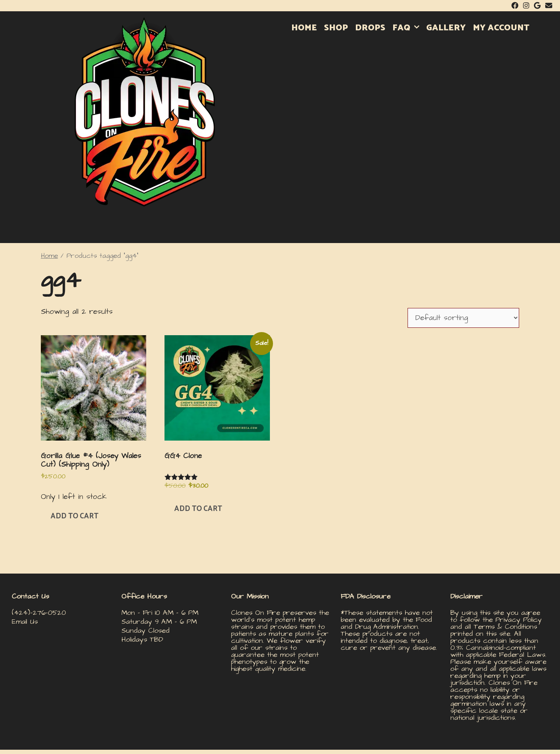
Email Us (25, 622)
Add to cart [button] (74, 516)
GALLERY (446, 28)
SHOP (336, 28)
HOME (304, 28)
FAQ (408, 28)
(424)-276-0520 (39, 613)
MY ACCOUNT (501, 28)
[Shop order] (463, 318)
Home (49, 256)
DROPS (370, 28)
